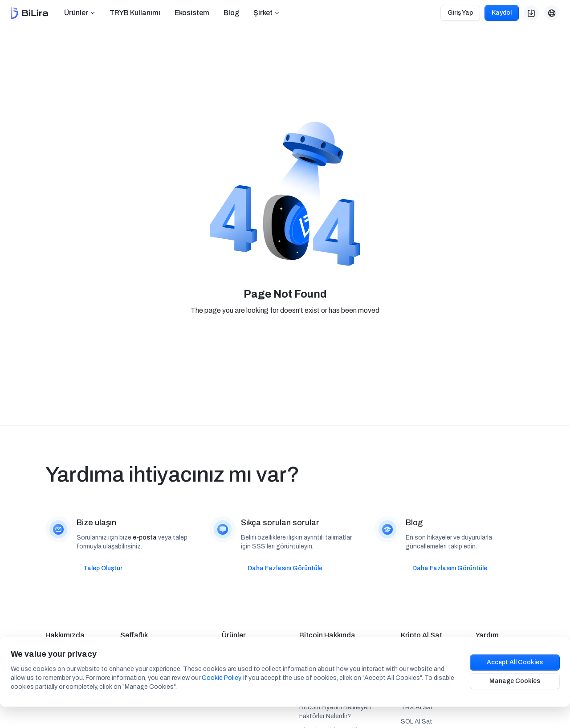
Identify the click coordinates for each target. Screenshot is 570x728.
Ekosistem (192, 13)
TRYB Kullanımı (135, 13)
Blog (231, 13)
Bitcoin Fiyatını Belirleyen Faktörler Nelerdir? (335, 712)
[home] (29, 13)
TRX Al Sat (417, 707)
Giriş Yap (460, 13)
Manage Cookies (515, 681)
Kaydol (502, 13)
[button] (80, 13)
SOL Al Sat (417, 722)
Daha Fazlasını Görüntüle (285, 568)
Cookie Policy (221, 678)
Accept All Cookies (515, 662)
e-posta (145, 538)
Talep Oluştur (103, 568)
